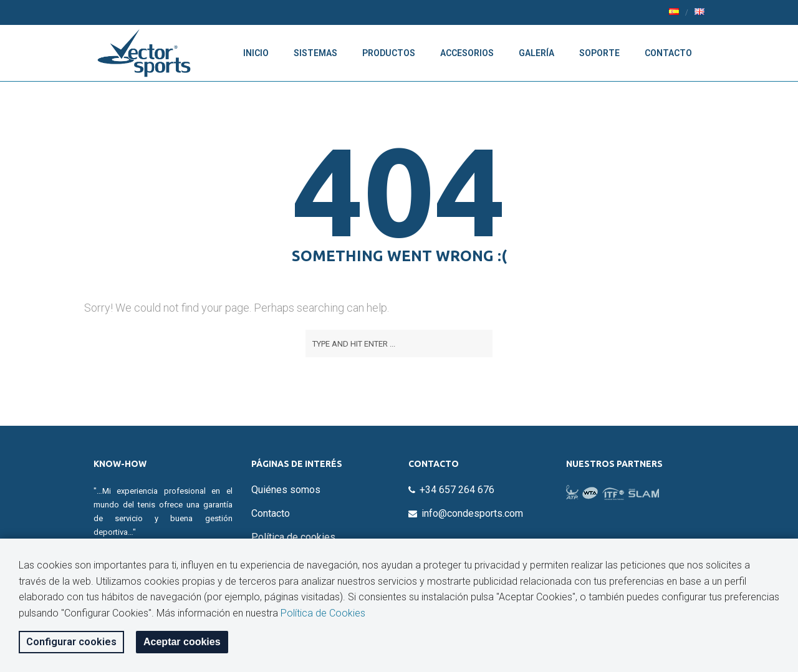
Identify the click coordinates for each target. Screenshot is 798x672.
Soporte (599, 53)
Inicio (256, 53)
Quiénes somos (286, 490)
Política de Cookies (323, 613)
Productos (389, 53)
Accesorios (467, 53)
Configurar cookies (71, 642)
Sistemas (315, 53)
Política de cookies (293, 537)
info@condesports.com (472, 513)
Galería (536, 53)
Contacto (668, 53)
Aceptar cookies (182, 642)
